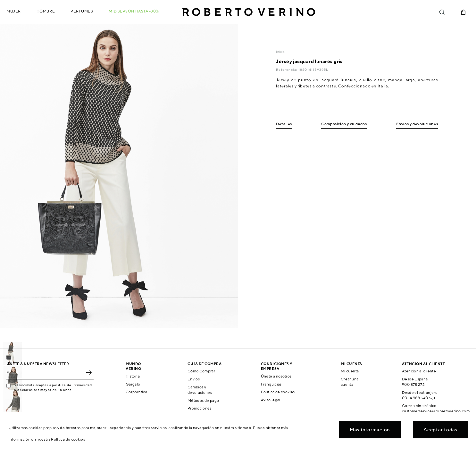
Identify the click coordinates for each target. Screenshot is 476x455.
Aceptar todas (441, 430)
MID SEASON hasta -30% (134, 11)
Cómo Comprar (201, 371)
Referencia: (287, 69)
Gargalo (133, 384)
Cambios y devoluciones (200, 390)
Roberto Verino (249, 12)
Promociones (200, 408)
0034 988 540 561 (418, 398)
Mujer (14, 11)
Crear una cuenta (350, 382)
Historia (133, 376)
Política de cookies (278, 392)
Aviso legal (271, 400)
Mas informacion (370, 430)
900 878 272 (413, 384)
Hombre (46, 11)
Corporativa (136, 392)
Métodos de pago (203, 400)
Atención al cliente (419, 371)
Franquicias (271, 384)
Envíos (194, 379)
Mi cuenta (350, 371)
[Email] (45, 372)
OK (89, 372)
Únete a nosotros (276, 376)
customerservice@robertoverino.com (436, 411)
